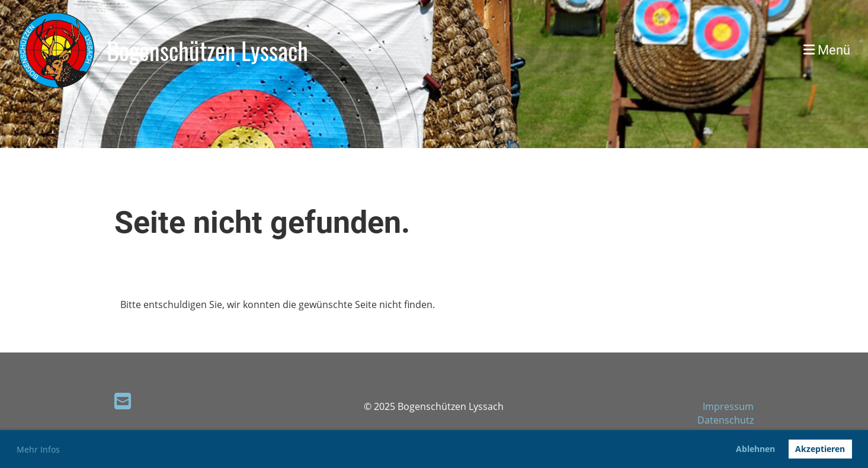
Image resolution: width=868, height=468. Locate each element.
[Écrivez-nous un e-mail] (123, 401)
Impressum (728, 406)
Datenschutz (726, 420)
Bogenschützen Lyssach (207, 50)
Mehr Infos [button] (38, 449)
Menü (827, 50)
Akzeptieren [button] (820, 449)
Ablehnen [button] (755, 449)
